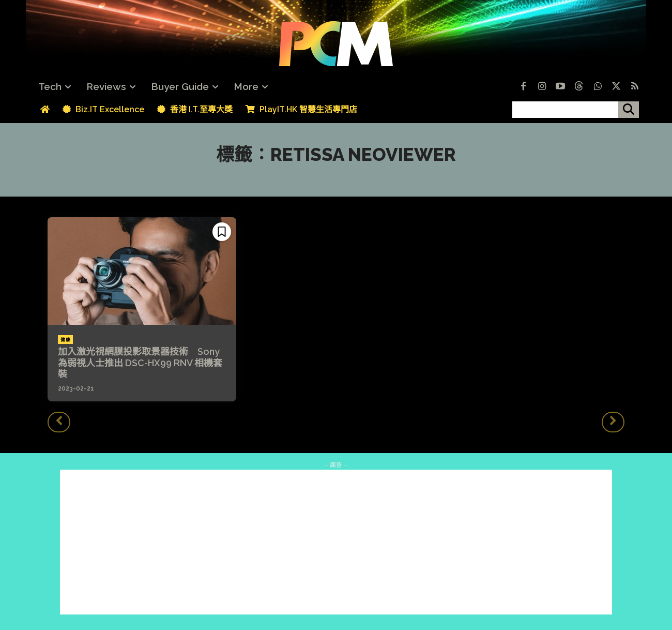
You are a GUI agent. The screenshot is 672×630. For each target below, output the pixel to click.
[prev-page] (59, 422)
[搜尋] (629, 110)
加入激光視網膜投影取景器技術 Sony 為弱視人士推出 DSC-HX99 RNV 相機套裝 (140, 363)
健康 (65, 340)
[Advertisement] (336, 542)
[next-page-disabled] (613, 422)
